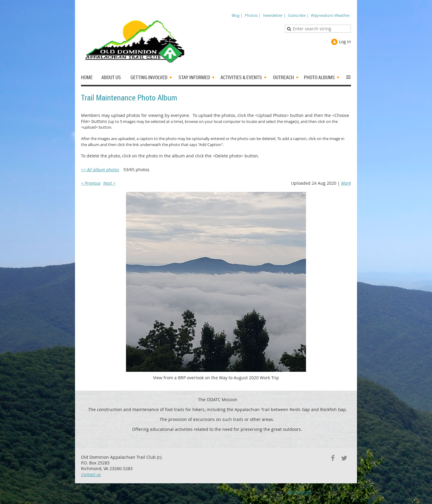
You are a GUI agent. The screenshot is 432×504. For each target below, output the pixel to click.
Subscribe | (298, 15)
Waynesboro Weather (330, 15)
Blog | (237, 15)
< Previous (91, 183)
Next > (109, 183)
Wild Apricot (300, 492)
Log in (345, 42)
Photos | (253, 15)
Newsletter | (274, 15)
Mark (346, 183)
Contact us (91, 474)
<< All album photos (100, 170)
